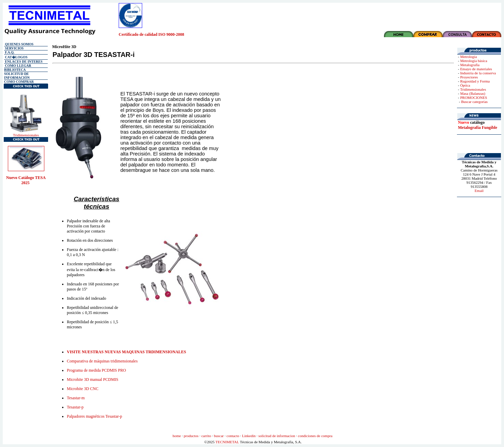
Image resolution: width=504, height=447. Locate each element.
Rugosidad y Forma (475, 81)
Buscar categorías (474, 102)
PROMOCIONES (473, 98)
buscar (219, 436)
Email (479, 191)
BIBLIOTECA (15, 70)
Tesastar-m (76, 398)
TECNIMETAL (227, 442)
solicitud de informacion (277, 436)
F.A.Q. (9, 52)
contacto (233, 436)
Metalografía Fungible (478, 128)
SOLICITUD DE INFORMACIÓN (17, 76)
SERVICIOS (14, 48)
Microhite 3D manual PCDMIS (93, 379)
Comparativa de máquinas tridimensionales (102, 361)
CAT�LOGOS (16, 57)
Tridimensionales (26, 135)
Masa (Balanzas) (473, 93)
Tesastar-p (75, 407)
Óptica (465, 85)
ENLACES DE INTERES (23, 62)
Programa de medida (96, 370)
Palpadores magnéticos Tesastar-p (94, 416)
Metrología (468, 57)
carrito (206, 436)
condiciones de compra (315, 436)
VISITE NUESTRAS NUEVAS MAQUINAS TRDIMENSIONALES (127, 352)
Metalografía (470, 65)
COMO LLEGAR (18, 66)
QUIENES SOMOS (19, 44)
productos (191, 436)
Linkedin (249, 436)
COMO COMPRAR (19, 82)
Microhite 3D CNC (83, 389)
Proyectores (469, 77)
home (177, 436)
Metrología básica (473, 61)
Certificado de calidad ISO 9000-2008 (151, 34)
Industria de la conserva (478, 73)
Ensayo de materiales (476, 69)
